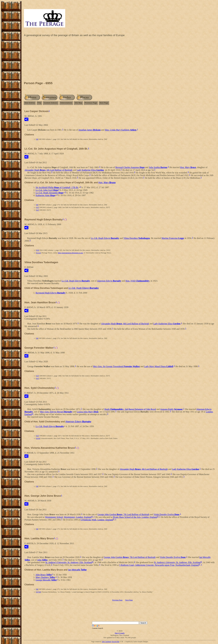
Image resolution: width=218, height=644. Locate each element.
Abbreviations (66, 103)
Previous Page (91, 103)
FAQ (39, 103)
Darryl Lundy (120, 633)
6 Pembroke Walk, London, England (97, 520)
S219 (38, 438)
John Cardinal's (107, 642)
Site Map (78, 103)
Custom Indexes (51, 103)
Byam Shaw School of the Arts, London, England (135, 517)
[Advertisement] (120, 60)
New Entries (30, 103)
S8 (37, 139)
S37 (38, 207)
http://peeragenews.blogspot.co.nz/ (71, 253)
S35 (38, 250)
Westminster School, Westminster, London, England (68, 517)
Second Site (116, 642)
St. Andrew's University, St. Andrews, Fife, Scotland (69, 562)
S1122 (38, 253)
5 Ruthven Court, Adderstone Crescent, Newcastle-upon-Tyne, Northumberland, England (159, 565)
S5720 (38, 592)
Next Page (104, 103)
